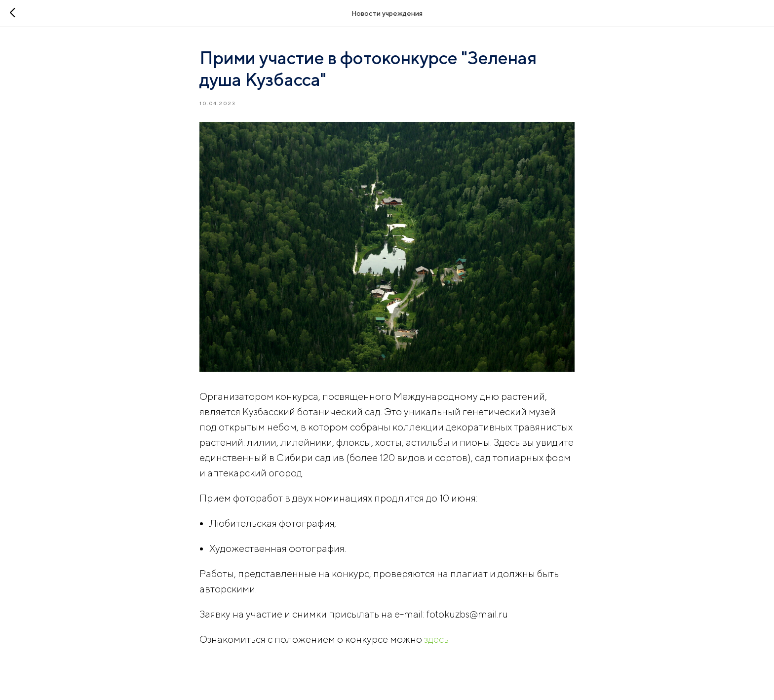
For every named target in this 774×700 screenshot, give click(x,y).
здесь (436, 639)
